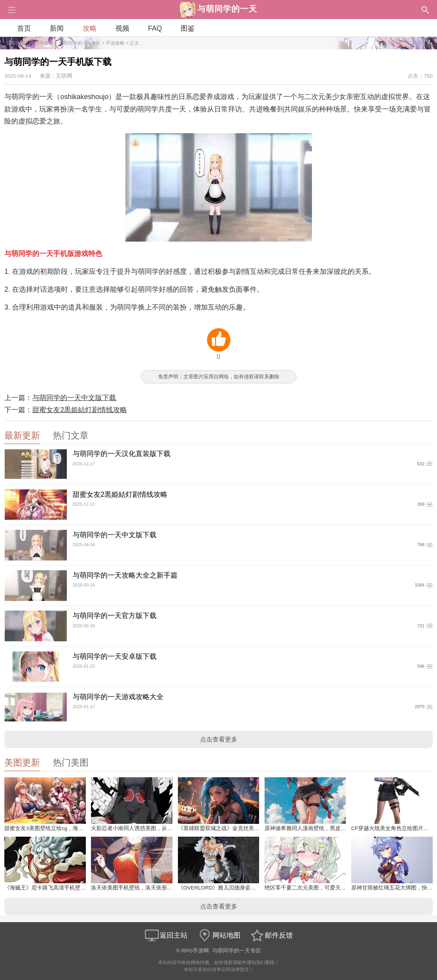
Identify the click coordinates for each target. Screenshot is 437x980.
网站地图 (219, 935)
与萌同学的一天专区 (80, 43)
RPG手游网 (41, 43)
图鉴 (188, 28)
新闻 (57, 28)
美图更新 (22, 763)
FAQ (155, 28)
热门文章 (71, 436)
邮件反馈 (271, 935)
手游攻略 (115, 43)
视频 (122, 28)
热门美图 (71, 763)
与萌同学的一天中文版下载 (74, 398)
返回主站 (166, 935)
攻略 (90, 28)
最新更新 (22, 436)
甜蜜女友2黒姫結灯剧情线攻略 (80, 410)
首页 (24, 28)
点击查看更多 (219, 739)
